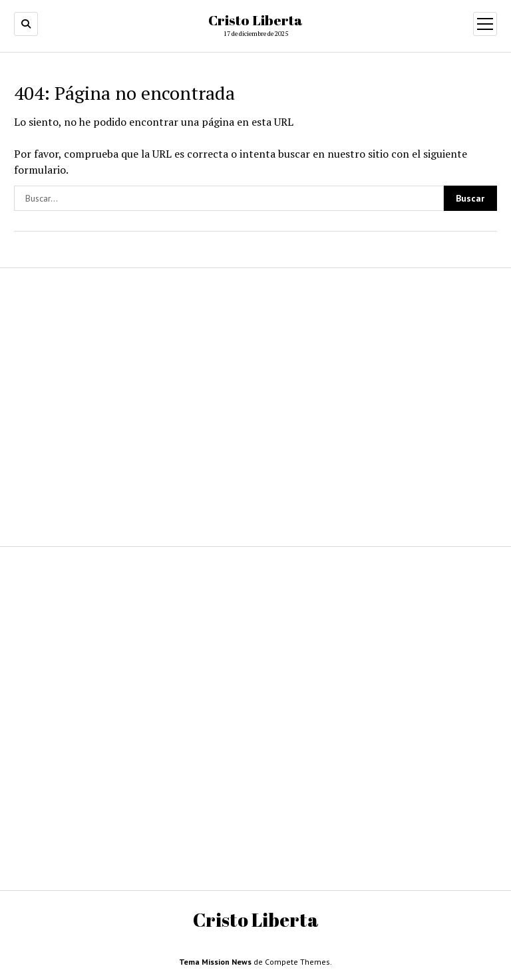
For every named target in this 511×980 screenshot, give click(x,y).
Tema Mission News (215, 962)
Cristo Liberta (255, 20)
